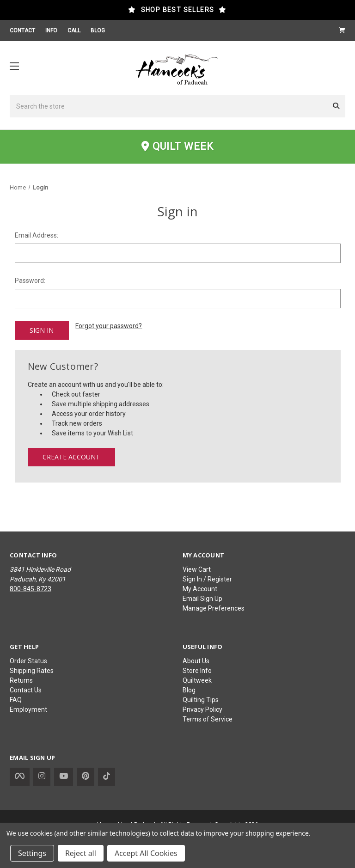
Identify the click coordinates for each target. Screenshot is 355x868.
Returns (21, 680)
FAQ (16, 700)
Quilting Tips (201, 700)
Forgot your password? (109, 326)
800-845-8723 (31, 589)
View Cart (197, 569)
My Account (200, 589)
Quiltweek (197, 680)
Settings (32, 853)
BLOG (98, 31)
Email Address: (37, 235)
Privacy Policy (202, 709)
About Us (196, 661)
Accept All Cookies (146, 853)
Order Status (28, 661)
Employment (28, 709)
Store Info (197, 671)
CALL (74, 31)
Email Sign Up (202, 599)
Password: (30, 281)
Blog (189, 690)
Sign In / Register (207, 579)
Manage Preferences (214, 608)
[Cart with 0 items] (342, 31)
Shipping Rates (32, 671)
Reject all (81, 853)
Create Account (71, 456)
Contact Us (26, 690)
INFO (51, 31)
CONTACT (22, 31)
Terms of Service (208, 719)
